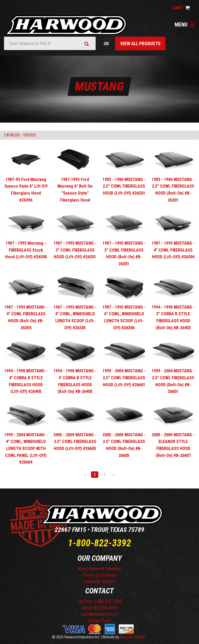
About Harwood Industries (100, 569)
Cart (181, 8)
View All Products (140, 43)
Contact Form (100, 621)
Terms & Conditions (100, 575)
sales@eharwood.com (100, 614)
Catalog (12, 135)
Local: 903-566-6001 (100, 608)
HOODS (30, 135)
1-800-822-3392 (100, 543)
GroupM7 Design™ (133, 637)
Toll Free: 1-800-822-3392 (100, 601)
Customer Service (100, 582)
